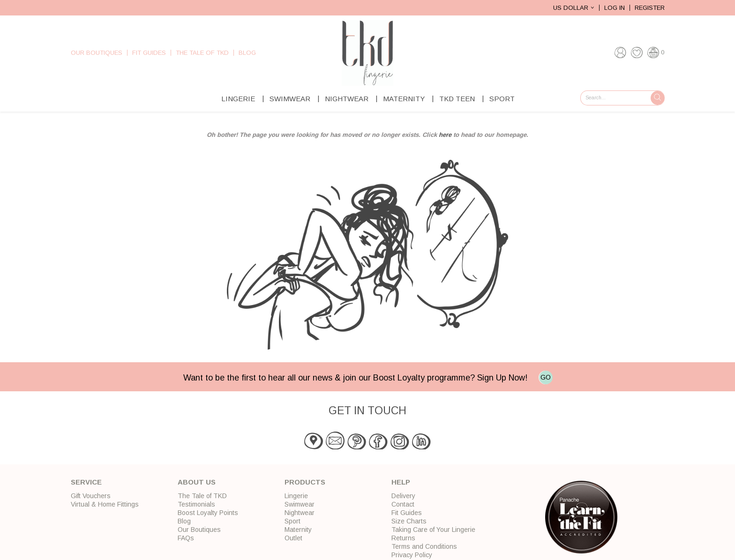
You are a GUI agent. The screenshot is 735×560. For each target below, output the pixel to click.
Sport (502, 99)
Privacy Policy (412, 555)
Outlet (293, 538)
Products (305, 482)
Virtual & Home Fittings (105, 504)
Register (650, 8)
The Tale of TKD (202, 53)
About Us (197, 482)
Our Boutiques (97, 53)
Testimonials (196, 504)
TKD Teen (457, 99)
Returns (403, 538)
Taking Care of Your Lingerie (433, 530)
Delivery (403, 496)
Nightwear (347, 99)
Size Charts (409, 521)
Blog (247, 53)
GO (546, 377)
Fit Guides (149, 53)
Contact (403, 504)
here (445, 135)
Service (86, 482)
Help (401, 482)
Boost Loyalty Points (208, 513)
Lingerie (238, 99)
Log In (615, 8)
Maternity (404, 99)
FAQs (186, 538)
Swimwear (290, 99)
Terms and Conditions (424, 546)
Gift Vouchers (91, 496)
